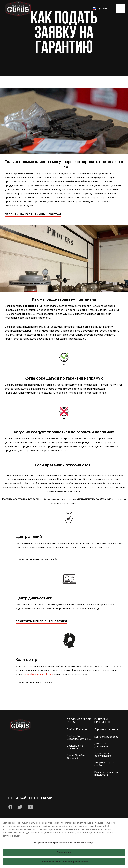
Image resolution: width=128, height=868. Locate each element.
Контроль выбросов (106, 737)
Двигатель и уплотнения (102, 745)
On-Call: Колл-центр (78, 729)
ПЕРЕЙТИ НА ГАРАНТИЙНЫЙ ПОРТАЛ (33, 214)
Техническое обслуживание (103, 754)
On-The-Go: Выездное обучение (79, 738)
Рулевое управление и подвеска (107, 773)
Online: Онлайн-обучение (76, 757)
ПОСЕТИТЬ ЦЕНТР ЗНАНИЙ (36, 560)
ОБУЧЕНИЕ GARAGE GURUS (79, 721)
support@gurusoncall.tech (38, 674)
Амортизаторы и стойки (104, 764)
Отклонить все (64, 852)
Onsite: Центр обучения (75, 747)
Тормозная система (106, 729)
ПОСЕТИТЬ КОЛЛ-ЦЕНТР (34, 683)
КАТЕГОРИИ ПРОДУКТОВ (102, 721)
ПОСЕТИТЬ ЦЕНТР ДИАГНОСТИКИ (41, 621)
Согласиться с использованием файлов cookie (64, 862)
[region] (64, 843)
